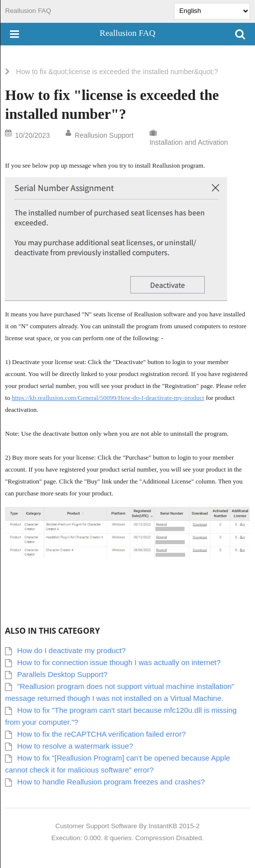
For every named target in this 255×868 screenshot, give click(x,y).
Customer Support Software (96, 826)
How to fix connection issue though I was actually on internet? (119, 662)
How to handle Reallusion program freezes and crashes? (111, 782)
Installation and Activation (189, 142)
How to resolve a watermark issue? (75, 746)
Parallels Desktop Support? (62, 674)
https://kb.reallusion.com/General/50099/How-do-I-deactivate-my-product (108, 398)
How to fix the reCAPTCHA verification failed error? (101, 734)
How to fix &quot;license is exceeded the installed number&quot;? (117, 72)
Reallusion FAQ (28, 11)
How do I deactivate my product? (71, 650)
